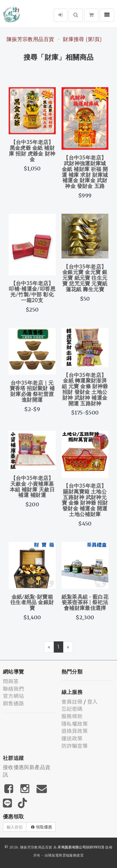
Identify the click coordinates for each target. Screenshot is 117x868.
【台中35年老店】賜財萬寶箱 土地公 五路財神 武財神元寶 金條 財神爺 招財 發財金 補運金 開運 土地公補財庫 (85, 500)
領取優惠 (42, 827)
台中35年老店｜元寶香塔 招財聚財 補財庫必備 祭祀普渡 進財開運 (32, 391)
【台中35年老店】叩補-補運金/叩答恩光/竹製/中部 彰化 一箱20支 (32, 292)
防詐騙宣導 (75, 746)
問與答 (11, 681)
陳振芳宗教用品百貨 (30, 39)
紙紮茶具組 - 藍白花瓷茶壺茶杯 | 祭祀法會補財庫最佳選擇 (85, 602)
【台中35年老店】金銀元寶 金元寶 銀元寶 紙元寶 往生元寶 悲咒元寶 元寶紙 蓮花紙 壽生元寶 (85, 278)
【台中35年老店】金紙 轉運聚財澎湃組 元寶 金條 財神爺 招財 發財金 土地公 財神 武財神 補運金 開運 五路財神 (85, 389)
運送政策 (72, 738)
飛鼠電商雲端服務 (62, 855)
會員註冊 (72, 701)
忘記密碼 (72, 709)
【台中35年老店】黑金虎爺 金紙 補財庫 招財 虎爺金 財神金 (32, 150)
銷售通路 (13, 703)
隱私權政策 (75, 723)
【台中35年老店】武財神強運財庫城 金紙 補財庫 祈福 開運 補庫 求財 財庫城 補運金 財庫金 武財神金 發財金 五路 (85, 172)
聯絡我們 (13, 688)
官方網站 (13, 696)
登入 (92, 701)
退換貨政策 (75, 731)
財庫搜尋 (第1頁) (82, 39)
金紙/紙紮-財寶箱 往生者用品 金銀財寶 (32, 602)
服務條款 (72, 716)
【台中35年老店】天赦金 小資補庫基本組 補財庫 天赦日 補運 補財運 (32, 486)
